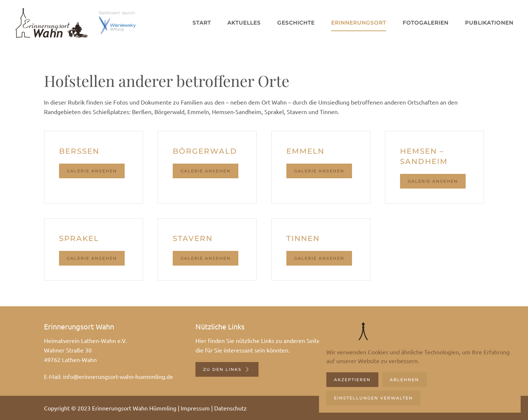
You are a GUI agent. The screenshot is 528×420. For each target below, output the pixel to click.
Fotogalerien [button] (426, 23)
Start (202, 23)
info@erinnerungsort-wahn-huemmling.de (118, 376)
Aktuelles (244, 23)
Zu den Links (227, 369)
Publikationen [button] (489, 23)
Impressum (195, 408)
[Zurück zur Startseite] (51, 23)
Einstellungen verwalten (373, 398)
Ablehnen (404, 380)
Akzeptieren (352, 380)
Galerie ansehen (92, 171)
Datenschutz (230, 408)
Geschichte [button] (296, 23)
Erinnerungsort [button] (359, 23)
